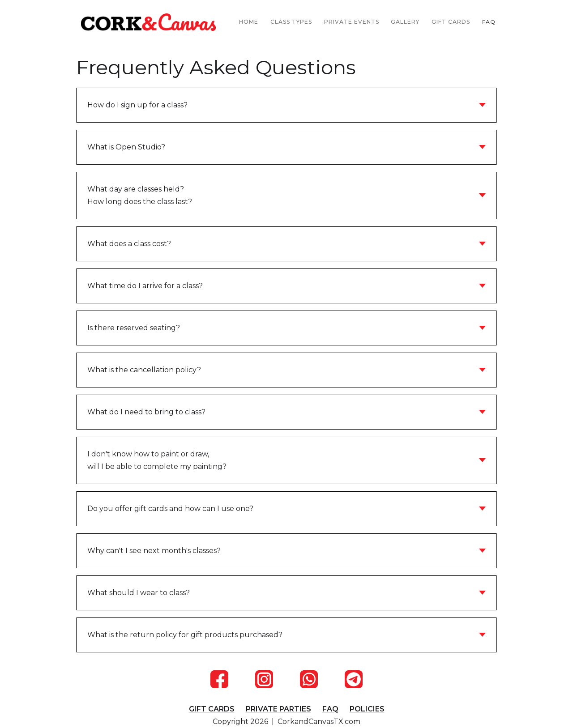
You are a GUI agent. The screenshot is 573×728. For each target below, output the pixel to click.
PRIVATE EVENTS (352, 22)
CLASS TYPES (291, 22)
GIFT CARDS (451, 22)
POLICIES (367, 709)
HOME (249, 22)
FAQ (489, 22)
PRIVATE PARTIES (278, 709)
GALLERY (405, 22)
